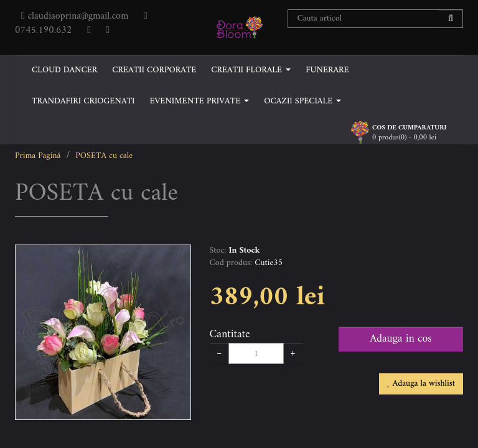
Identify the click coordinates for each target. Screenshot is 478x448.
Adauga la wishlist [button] (421, 384)
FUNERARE (327, 70)
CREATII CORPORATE (154, 70)
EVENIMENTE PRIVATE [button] (199, 101)
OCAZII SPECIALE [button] (302, 101)
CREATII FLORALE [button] (251, 70)
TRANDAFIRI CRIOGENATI (83, 101)
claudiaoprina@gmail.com (76, 16)
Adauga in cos (401, 339)
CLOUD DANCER (64, 70)
